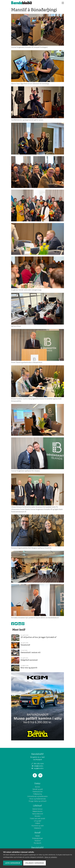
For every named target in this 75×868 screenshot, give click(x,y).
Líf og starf (38, 821)
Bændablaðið (37, 848)
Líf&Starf (37, 806)
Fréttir (37, 783)
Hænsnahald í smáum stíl (30, 652)
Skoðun (37, 787)
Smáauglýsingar (37, 838)
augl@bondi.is (37, 768)
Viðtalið (37, 823)
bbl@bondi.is (37, 766)
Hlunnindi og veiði (37, 826)
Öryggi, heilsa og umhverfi (37, 801)
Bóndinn (38, 816)
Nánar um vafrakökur (51, 857)
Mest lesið (19, 630)
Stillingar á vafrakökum (35, 863)
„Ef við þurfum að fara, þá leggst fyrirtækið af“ (39, 637)
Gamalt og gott (38, 789)
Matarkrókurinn (37, 811)
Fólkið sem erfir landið (37, 819)
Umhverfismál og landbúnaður (37, 796)
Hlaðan (37, 836)
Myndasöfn (38, 843)
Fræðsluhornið (38, 792)
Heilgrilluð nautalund (29, 660)
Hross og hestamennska (38, 799)
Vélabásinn (38, 828)
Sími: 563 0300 (38, 764)
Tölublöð (37, 841)
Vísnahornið (25, 645)
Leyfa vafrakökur (13, 863)
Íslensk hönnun (37, 809)
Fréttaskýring (38, 794)
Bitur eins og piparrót (29, 668)
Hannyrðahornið (38, 814)
